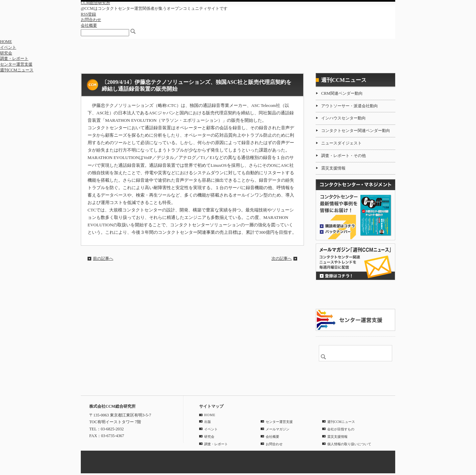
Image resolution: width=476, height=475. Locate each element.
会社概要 (89, 25)
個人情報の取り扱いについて (349, 444)
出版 (208, 422)
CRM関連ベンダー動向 (342, 93)
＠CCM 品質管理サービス (355, 320)
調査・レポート (14, 59)
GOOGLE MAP (104, 446)
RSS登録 (88, 14)
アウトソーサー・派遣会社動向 (350, 106)
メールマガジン (278, 429)
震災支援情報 (333, 168)
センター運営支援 (16, 64)
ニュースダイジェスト (341, 143)
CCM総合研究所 (96, 3)
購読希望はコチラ (337, 226)
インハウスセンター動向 (343, 118)
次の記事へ (282, 258)
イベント (8, 47)
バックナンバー (337, 231)
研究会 (6, 53)
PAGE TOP (386, 385)
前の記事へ (103, 258)
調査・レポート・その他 (343, 156)
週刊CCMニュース (17, 70)
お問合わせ (91, 20)
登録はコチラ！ (355, 262)
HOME (6, 42)
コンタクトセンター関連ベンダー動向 (356, 131)
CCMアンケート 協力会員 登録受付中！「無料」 (355, 295)
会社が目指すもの (341, 429)
